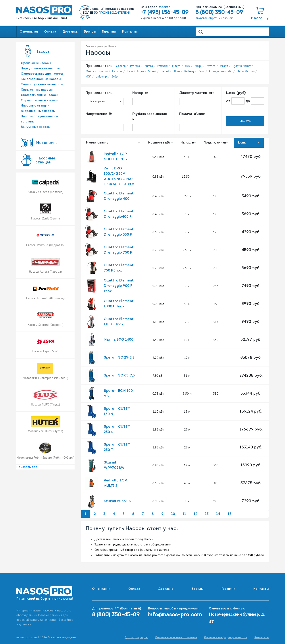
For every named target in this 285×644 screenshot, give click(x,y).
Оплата (50, 32)
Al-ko (177, 71)
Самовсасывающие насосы (42, 74)
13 (207, 514)
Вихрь (198, 66)
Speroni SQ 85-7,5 (119, 376)
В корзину (260, 18)
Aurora (149, 66)
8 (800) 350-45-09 (219, 13)
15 (230, 514)
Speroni (103, 71)
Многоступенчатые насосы (42, 84)
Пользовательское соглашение (176, 638)
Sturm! (152, 71)
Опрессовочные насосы (39, 100)
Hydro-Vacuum (246, 71)
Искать (245, 121)
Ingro (140, 71)
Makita (224, 66)
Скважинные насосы (37, 90)
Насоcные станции (45, 160)
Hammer (117, 71)
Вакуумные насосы (36, 127)
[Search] (232, 32)
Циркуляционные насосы (40, 69)
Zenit (201, 71)
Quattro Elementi (243, 66)
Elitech (176, 66)
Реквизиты (262, 638)
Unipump (101, 76)
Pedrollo (135, 66)
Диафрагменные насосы (39, 95)
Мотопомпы (47, 143)
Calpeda (121, 66)
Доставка (70, 32)
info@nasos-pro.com (175, 615)
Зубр (115, 76)
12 (195, 514)
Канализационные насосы (41, 79)
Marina (90, 71)
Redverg (189, 71)
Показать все (27, 467)
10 (173, 514)
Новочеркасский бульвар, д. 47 (237, 618)
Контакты (130, 32)
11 (184, 514)
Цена (249, 143)
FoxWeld (162, 66)
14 (218, 514)
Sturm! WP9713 (117, 501)
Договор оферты (136, 638)
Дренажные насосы (36, 63)
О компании (29, 32)
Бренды (90, 32)
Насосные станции (35, 106)
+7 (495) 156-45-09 (165, 13)
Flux (188, 66)
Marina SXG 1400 (119, 340)
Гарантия (109, 32)
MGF (88, 76)
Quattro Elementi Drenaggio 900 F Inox (119, 286)
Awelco (211, 66)
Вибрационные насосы (38, 111)
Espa (130, 71)
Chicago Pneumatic (220, 71)
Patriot (165, 71)
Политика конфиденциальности (226, 638)
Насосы (43, 52)
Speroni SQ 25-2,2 (119, 358)
